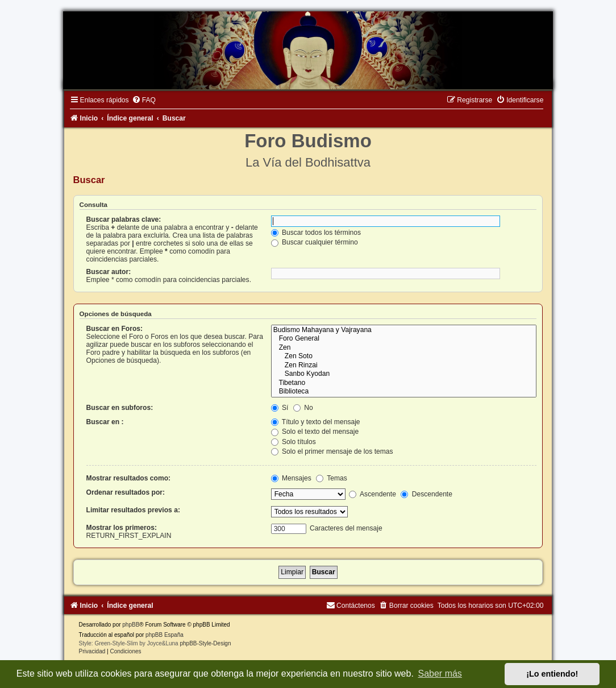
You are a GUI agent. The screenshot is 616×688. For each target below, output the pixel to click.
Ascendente (372, 494)
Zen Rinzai (404, 366)
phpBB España (165, 635)
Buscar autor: (109, 272)
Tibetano (404, 383)
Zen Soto (404, 357)
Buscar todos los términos (316, 233)
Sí (280, 408)
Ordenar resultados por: (126, 492)
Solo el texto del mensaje (315, 432)
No (303, 408)
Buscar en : (105, 422)
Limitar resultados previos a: (133, 510)
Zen (404, 348)
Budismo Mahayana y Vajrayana (404, 330)
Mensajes (291, 478)
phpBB (131, 625)
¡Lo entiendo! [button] (552, 674)
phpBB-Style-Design (205, 643)
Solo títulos (294, 442)
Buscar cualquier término (315, 242)
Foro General (404, 339)
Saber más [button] (440, 674)
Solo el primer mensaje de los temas (332, 451)
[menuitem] (144, 100)
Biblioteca (404, 392)
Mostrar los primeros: (122, 528)
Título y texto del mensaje (316, 422)
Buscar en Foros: (115, 329)
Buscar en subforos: (120, 408)
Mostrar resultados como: (129, 478)
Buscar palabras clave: (124, 219)
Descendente (426, 494)
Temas (332, 478)
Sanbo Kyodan (404, 374)
